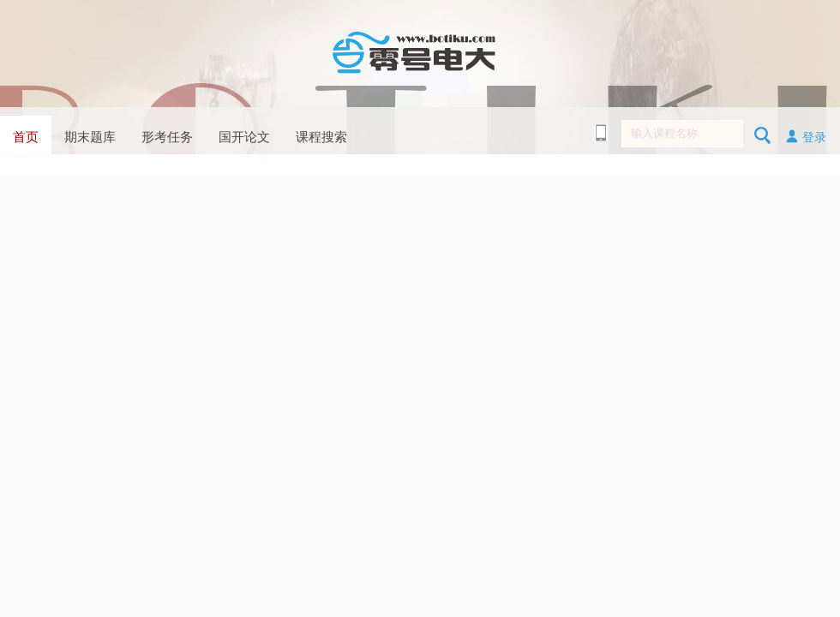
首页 (26, 137)
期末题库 (90, 137)
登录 (806, 136)
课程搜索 (321, 137)
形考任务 (167, 137)
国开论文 (244, 137)
